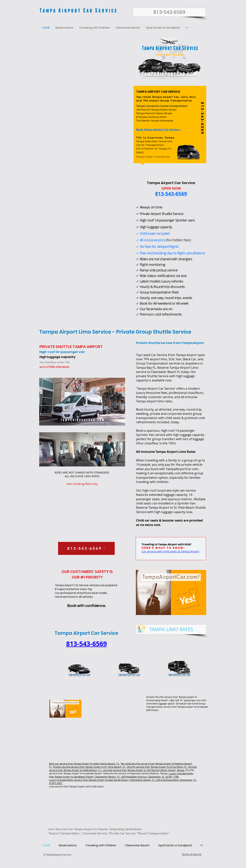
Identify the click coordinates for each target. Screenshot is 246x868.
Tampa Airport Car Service (79, 10)
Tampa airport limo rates (154, 401)
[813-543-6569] (169, 12)
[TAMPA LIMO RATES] (171, 629)
